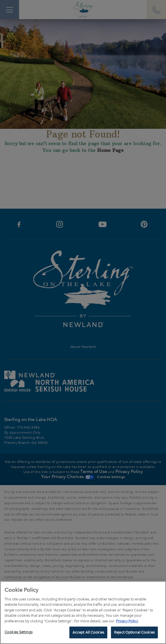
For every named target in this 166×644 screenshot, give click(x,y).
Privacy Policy (127, 621)
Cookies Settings (19, 632)
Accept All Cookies (88, 632)
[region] (83, 613)
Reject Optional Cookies (134, 632)
